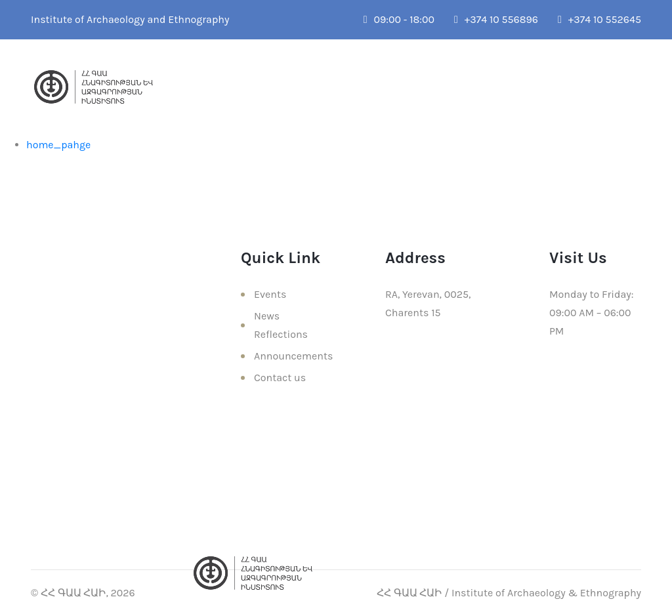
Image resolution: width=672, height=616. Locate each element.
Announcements (293, 356)
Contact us (280, 378)
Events (270, 294)
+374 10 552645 (599, 19)
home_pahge (58, 145)
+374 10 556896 (496, 19)
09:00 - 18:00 (399, 19)
